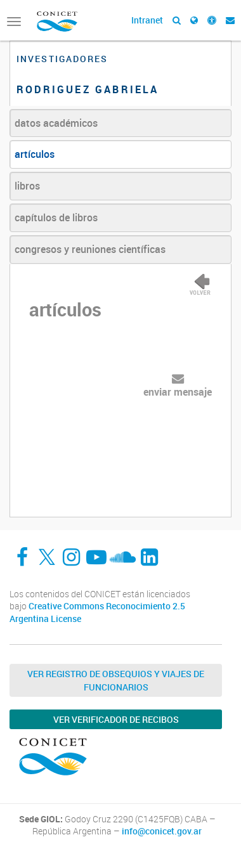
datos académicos (56, 123)
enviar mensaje (178, 392)
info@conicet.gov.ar (162, 831)
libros (27, 186)
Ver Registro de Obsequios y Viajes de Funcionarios (116, 680)
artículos (35, 154)
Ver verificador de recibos (116, 719)
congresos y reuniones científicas (90, 249)
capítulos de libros (56, 217)
